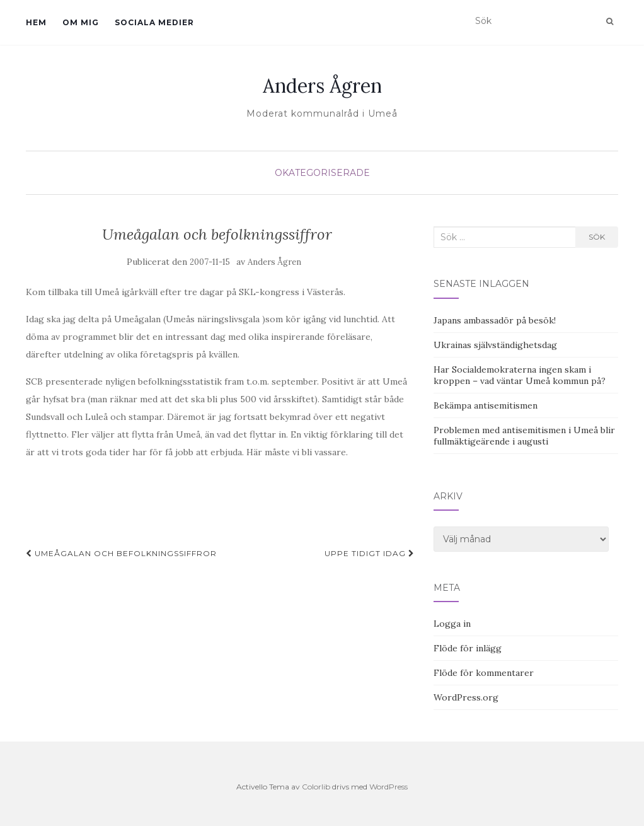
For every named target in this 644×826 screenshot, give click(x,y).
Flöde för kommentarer (484, 673)
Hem (36, 22)
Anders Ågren (322, 86)
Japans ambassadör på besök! (495, 320)
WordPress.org (466, 697)
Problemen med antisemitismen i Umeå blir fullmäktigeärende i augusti (524, 436)
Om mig (81, 22)
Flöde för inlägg (468, 648)
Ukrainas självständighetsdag (495, 345)
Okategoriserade (322, 173)
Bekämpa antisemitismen (486, 405)
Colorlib (316, 787)
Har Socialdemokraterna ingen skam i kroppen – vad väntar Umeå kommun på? (520, 375)
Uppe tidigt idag (370, 553)
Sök (597, 237)
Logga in (452, 624)
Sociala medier (154, 22)
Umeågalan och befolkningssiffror (121, 553)
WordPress (388, 787)
